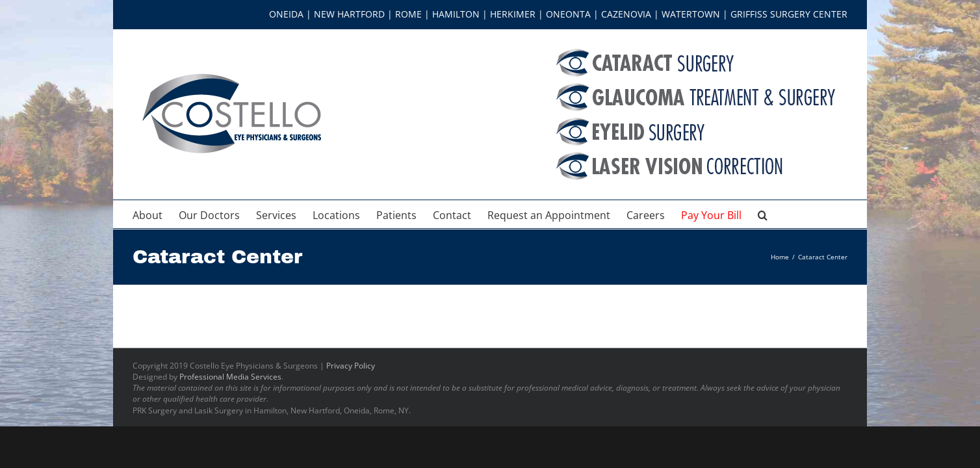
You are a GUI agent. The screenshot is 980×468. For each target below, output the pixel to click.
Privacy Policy (351, 366)
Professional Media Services (230, 377)
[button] (821, 214)
